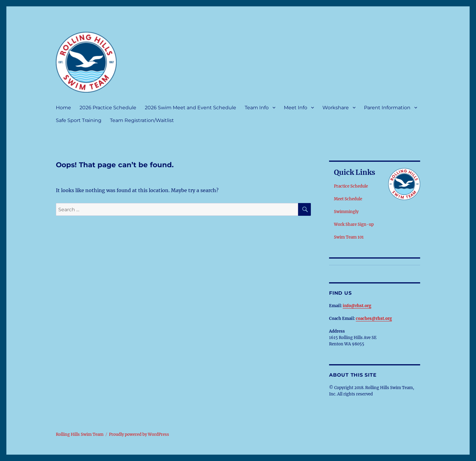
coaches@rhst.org (374, 319)
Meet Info (296, 108)
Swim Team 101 (349, 237)
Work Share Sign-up (354, 224)
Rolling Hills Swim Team (80, 434)
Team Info (257, 108)
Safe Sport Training (79, 120)
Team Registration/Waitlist (142, 120)
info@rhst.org (357, 306)
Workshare (336, 108)
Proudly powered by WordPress (139, 434)
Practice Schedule (351, 186)
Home (63, 108)
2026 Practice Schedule (108, 108)
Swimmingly (346, 212)
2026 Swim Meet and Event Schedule (190, 108)
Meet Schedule (348, 199)
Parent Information (387, 108)
